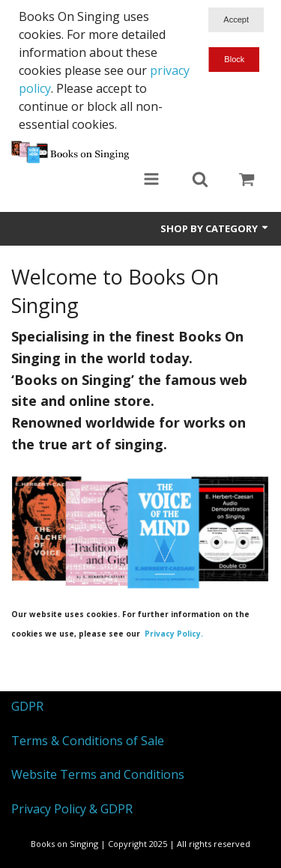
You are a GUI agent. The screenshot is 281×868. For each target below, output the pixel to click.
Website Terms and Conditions (98, 774)
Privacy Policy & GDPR (72, 809)
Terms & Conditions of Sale (88, 741)
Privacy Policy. (174, 634)
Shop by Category (215, 228)
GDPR (27, 706)
